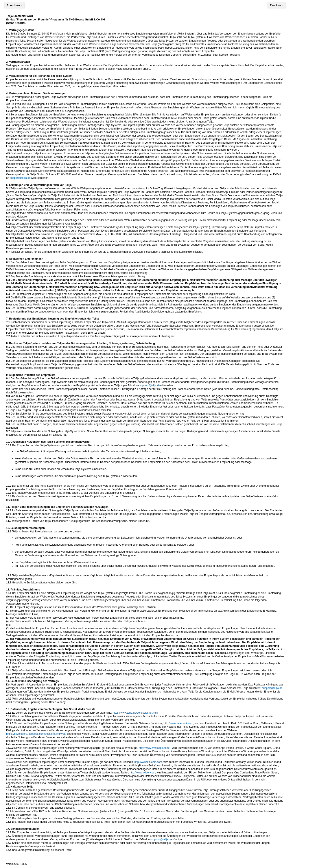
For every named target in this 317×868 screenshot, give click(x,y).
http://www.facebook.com (178, 723)
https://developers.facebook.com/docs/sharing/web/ (36, 734)
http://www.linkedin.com (148, 762)
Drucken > (277, 5)
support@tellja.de (20, 178)
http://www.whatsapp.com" (154, 748)
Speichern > (15, 5)
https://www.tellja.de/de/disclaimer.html (135, 713)
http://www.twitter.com (142, 773)
